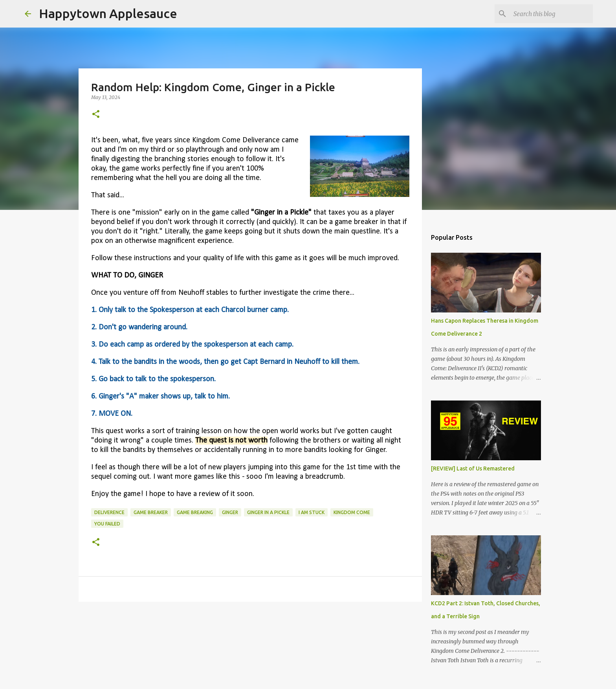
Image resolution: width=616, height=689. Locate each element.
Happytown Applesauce (108, 13)
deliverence (109, 512)
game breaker (151, 512)
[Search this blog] (552, 14)
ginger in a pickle (268, 512)
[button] (96, 115)
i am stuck (312, 512)
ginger (230, 512)
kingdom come (352, 512)
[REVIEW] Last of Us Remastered (473, 469)
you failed (107, 524)
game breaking (195, 512)
